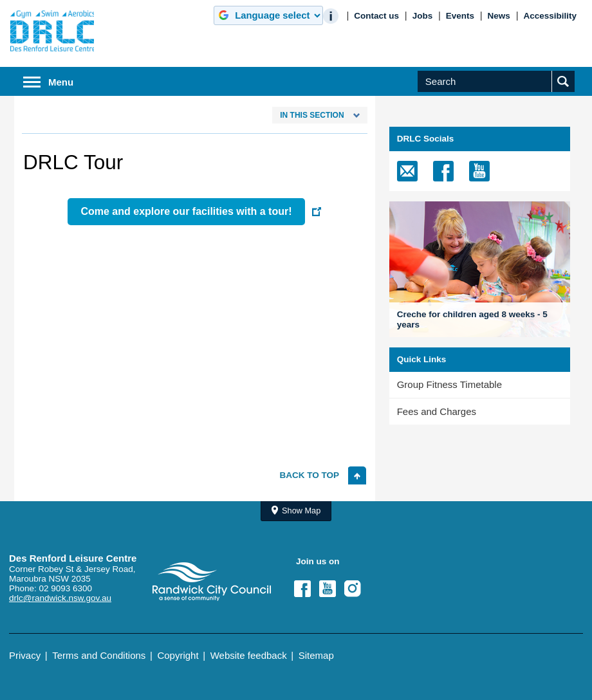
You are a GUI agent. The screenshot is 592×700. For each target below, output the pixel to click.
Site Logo (212, 582)
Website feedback (249, 655)
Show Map (301, 511)
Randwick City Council (52, 31)
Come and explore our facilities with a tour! (186, 211)
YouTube (331, 589)
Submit (567, 92)
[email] (407, 171)
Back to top (310, 475)
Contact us (376, 16)
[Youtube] (479, 171)
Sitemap (316, 655)
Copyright (178, 655)
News (499, 16)
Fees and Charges (437, 411)
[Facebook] (443, 171)
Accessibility (550, 16)
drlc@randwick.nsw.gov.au (60, 598)
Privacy (25, 655)
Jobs (423, 16)
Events (460, 16)
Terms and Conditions (99, 655)
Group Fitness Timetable (449, 384)
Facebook (306, 589)
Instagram (356, 589)
